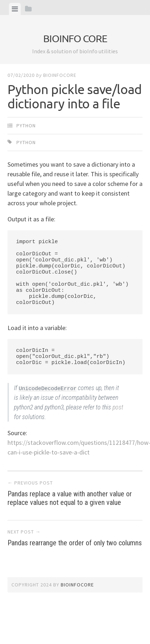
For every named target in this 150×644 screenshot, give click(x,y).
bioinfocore (60, 75)
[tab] (15, 9)
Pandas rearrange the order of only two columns (75, 538)
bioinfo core (75, 38)
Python (26, 126)
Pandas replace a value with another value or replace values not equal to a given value (75, 493)
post (118, 407)
